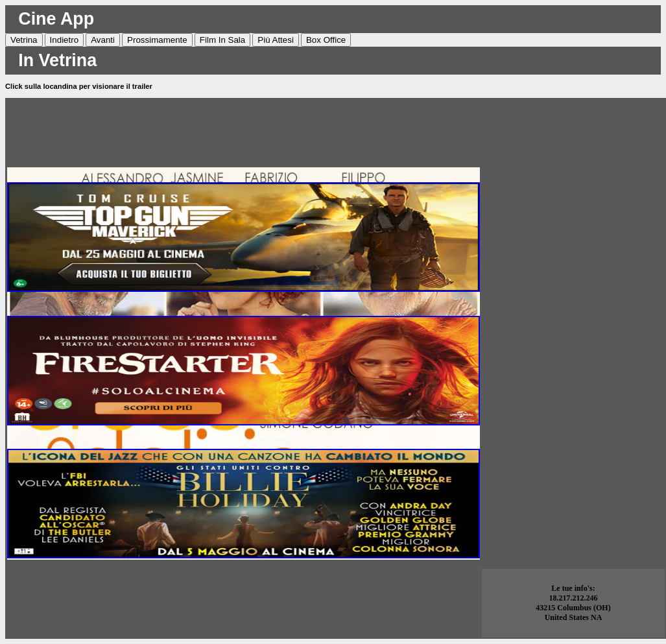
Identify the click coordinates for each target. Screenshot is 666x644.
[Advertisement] (244, 129)
